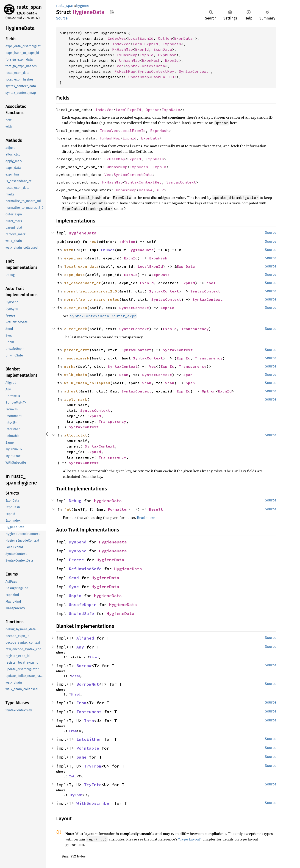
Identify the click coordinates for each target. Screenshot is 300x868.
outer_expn (76, 308)
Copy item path (112, 12)
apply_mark (76, 399)
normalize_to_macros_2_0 (91, 291)
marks (70, 366)
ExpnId (142, 49)
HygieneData (83, 233)
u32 (173, 77)
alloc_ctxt (76, 435)
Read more (146, 517)
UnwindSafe (81, 613)
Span (124, 375)
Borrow (84, 666)
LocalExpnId (141, 38)
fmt (68, 509)
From (81, 703)
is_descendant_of (83, 283)
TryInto (93, 785)
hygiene (83, 6)
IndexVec (117, 38)
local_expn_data (81, 266)
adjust (71, 391)
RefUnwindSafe (85, 569)
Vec (120, 66)
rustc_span (29, 7)
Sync (74, 587)
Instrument (89, 712)
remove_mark (77, 358)
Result (156, 509)
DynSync (78, 551)
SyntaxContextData (145, 66)
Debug (75, 501)
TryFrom (93, 766)
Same (81, 757)
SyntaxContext (194, 71)
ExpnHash (172, 44)
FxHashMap (122, 49)
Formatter (118, 509)
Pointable (88, 748)
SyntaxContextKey (156, 71)
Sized (94, 657)
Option (165, 38)
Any (80, 647)
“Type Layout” (190, 839)
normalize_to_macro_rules (92, 299)
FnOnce (108, 250)
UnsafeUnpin (83, 605)
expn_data (75, 275)
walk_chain (76, 375)
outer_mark (76, 329)
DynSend (78, 542)
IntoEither (89, 739)
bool (211, 283)
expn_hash (75, 258)
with (69, 250)
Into (89, 721)
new (93, 242)
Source (62, 18)
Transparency (195, 329)
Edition (127, 242)
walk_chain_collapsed (87, 383)
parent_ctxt (77, 350)
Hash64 (158, 77)
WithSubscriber (94, 803)
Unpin (75, 596)
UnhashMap (129, 60)
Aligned (85, 638)
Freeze (76, 560)
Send (74, 578)
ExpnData (183, 38)
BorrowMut (88, 684)
